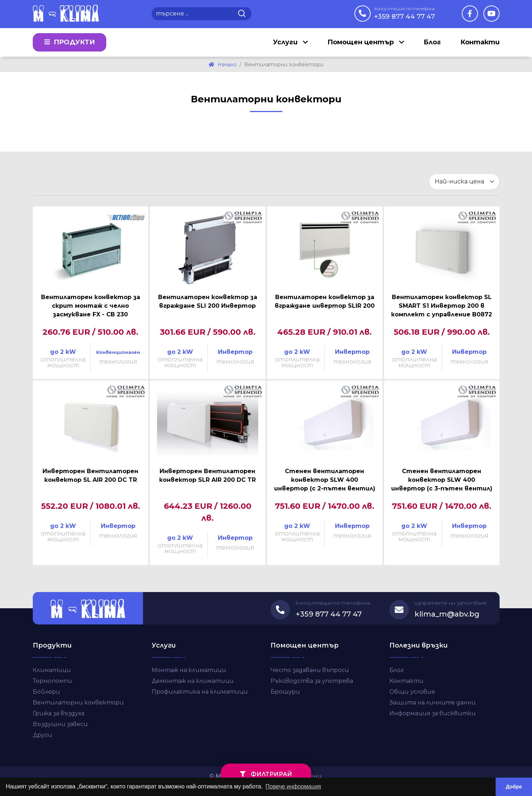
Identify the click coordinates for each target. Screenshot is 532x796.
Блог (432, 43)
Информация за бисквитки (433, 713)
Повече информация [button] (293, 786)
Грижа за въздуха (59, 713)
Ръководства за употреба (312, 681)
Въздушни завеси (60, 724)
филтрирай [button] (266, 774)
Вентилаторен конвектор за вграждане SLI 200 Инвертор (208, 301)
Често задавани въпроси (310, 670)
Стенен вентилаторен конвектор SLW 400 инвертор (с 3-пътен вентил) (442, 480)
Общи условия (412, 692)
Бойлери (46, 692)
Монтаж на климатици (189, 670)
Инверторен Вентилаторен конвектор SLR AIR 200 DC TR (207, 475)
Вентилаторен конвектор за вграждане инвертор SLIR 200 (325, 301)
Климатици (52, 670)
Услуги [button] (286, 43)
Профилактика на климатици (200, 692)
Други (43, 735)
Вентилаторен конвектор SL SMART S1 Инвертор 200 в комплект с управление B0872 (442, 306)
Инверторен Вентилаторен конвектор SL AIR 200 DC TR (90, 475)
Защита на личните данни (433, 702)
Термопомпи (52, 681)
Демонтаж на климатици (193, 681)
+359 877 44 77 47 (404, 13)
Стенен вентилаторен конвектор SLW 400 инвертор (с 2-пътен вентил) (325, 480)
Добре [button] (514, 787)
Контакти (480, 43)
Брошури (285, 692)
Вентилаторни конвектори (78, 702)
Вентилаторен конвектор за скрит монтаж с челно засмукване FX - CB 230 (91, 306)
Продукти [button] (70, 43)
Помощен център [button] (361, 43)
